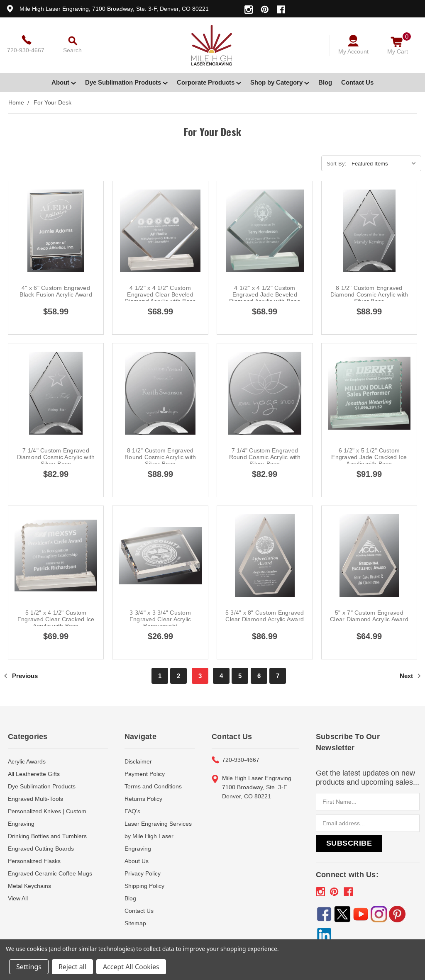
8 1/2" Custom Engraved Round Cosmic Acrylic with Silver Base (160, 457)
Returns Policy (143, 799)
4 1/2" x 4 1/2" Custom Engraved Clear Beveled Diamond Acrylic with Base (160, 294)
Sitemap (135, 923)
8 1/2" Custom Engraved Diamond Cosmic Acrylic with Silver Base (369, 294)
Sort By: (337, 164)
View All (18, 898)
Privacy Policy (143, 873)
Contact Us (357, 82)
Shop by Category (280, 82)
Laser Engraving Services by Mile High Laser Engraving (158, 836)
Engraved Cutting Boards (41, 849)
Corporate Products (209, 82)
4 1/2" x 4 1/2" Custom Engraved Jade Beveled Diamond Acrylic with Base (265, 294)
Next (410, 676)
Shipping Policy (144, 886)
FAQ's (132, 811)
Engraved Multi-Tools (35, 799)
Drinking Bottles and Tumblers (47, 836)
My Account (353, 51)
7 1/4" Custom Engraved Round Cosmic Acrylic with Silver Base (265, 457)
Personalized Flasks (34, 861)
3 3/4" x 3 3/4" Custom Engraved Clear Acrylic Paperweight (160, 619)
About (64, 82)
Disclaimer (138, 761)
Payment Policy (145, 774)
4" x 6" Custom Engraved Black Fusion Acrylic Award (56, 291)
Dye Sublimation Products (126, 82)
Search (72, 50)
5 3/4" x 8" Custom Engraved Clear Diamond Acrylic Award (265, 616)
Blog (325, 82)
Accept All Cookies (131, 967)
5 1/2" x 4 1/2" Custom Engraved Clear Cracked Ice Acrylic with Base (56, 619)
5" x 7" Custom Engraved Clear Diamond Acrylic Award (369, 616)
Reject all (72, 967)
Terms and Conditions (153, 786)
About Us (137, 861)
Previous (21, 676)
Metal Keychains (29, 886)
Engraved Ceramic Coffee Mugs (50, 873)
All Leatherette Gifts (34, 774)
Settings (29, 967)
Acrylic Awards (27, 761)
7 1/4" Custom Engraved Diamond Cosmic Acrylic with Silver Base (56, 457)
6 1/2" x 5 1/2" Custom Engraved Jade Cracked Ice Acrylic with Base (369, 457)
